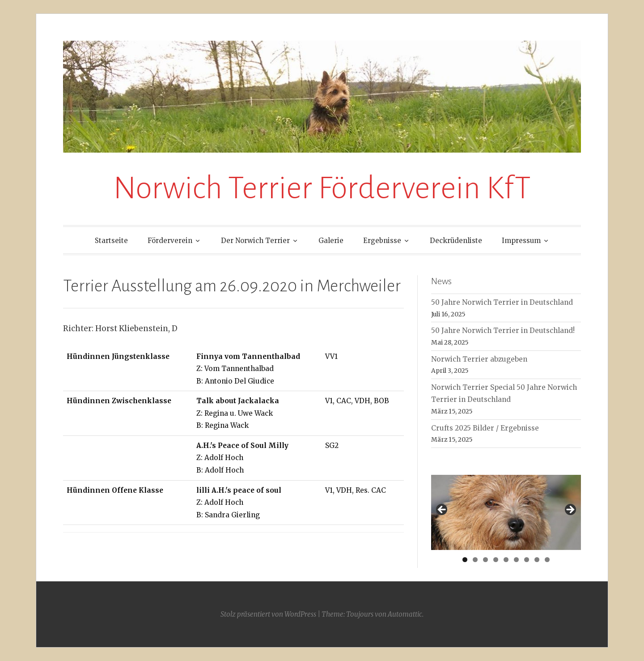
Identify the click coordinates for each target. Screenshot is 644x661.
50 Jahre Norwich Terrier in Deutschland (502, 302)
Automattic (405, 614)
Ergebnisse (382, 241)
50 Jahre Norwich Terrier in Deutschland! (503, 330)
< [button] (442, 510)
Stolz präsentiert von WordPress (268, 614)
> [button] (570, 510)
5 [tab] (506, 560)
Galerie (331, 241)
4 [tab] (496, 560)
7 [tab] (527, 560)
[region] (506, 512)
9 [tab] (547, 560)
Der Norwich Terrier (255, 241)
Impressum (521, 241)
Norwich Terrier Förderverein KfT (322, 188)
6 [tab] (516, 560)
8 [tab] (537, 560)
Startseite (111, 241)
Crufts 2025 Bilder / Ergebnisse (485, 428)
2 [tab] (475, 560)
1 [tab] (465, 560)
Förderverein (170, 241)
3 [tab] (485, 560)
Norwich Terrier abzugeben (479, 359)
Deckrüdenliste (456, 241)
